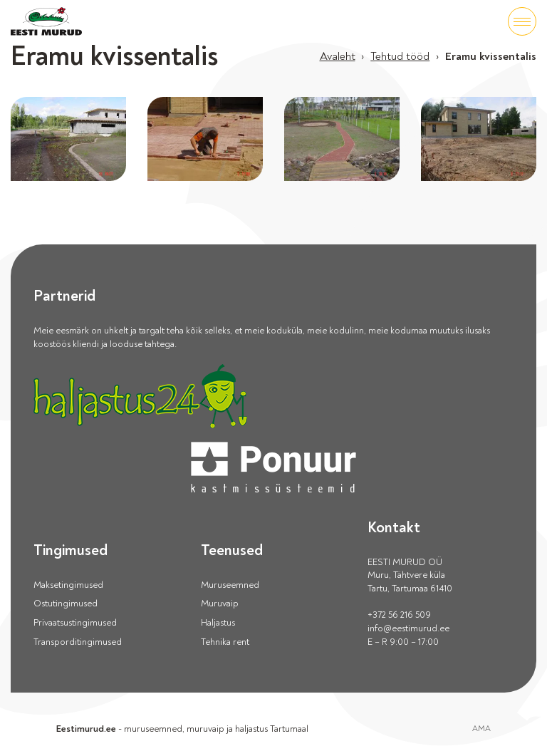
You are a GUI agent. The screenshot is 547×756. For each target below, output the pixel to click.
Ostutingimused (66, 604)
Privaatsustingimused (75, 623)
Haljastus (218, 623)
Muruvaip (220, 604)
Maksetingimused (68, 585)
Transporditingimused (78, 642)
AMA (481, 729)
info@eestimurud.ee (408, 628)
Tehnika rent (225, 642)
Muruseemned (230, 585)
